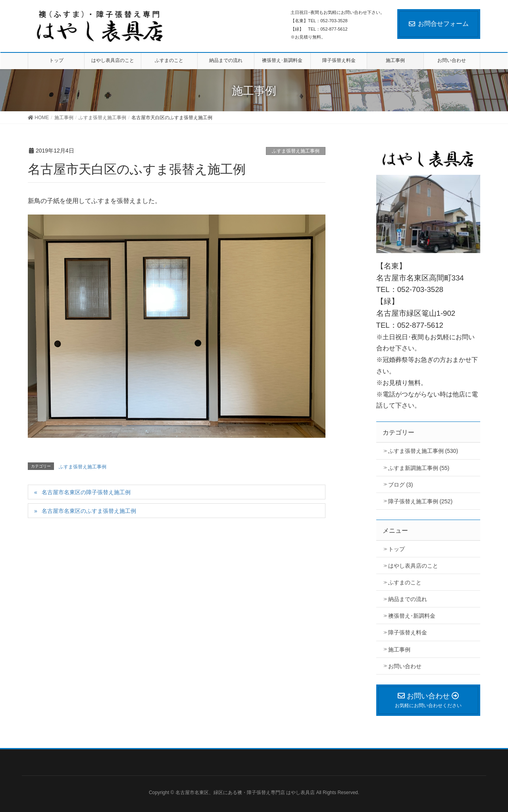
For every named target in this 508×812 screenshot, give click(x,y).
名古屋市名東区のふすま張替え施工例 (89, 511)
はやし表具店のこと (413, 566)
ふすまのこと (405, 582)
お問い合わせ (405, 666)
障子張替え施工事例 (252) (420, 501)
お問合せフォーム (439, 24)
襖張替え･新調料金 (412, 616)
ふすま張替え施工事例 (296, 151)
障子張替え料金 (408, 632)
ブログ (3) (401, 485)
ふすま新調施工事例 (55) (419, 468)
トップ (396, 549)
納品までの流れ (408, 599)
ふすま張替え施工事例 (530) (423, 451)
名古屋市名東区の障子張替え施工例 (86, 492)
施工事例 (399, 650)
